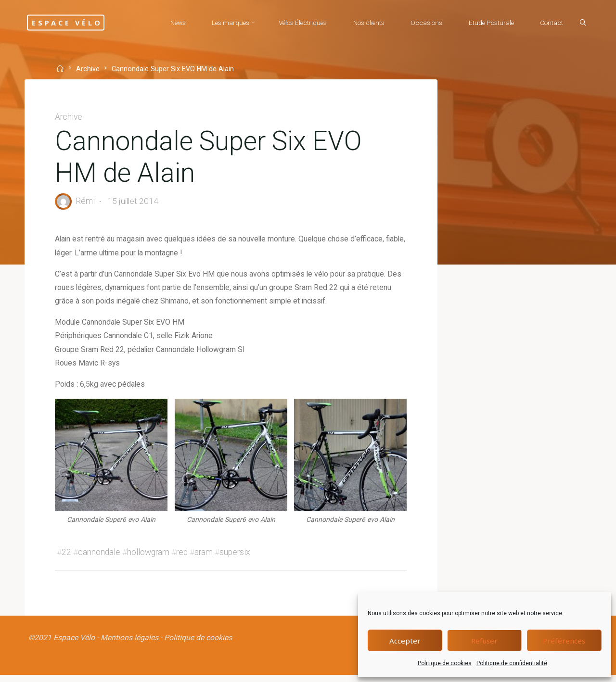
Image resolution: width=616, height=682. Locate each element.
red (183, 557)
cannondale (100, 557)
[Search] (580, 23)
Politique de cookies (445, 663)
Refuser (484, 641)
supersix (236, 557)
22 (67, 557)
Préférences (564, 641)
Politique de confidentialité (512, 663)
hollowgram (149, 557)
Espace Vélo (76, 22)
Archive (89, 69)
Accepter (405, 641)
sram (205, 557)
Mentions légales (130, 644)
